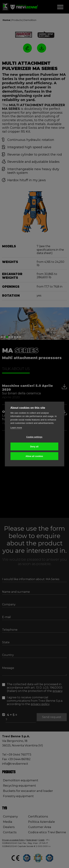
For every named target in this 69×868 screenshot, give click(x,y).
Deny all (34, 446)
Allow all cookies (34, 456)
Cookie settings (34, 437)
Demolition (30, 20)
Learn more (16, 427)
